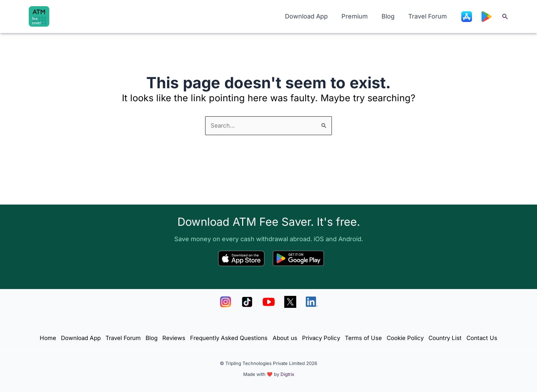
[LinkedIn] (312, 282)
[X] (290, 282)
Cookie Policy (463, 319)
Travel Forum (428, 16)
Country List (249, 336)
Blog (390, 16)
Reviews (206, 319)
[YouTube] (269, 282)
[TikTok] (247, 282)
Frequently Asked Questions (267, 319)
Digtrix (287, 374)
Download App (311, 16)
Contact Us (290, 336)
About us (329, 319)
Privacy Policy (369, 319)
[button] (505, 17)
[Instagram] (226, 282)
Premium (358, 16)
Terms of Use (417, 319)
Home (63, 319)
